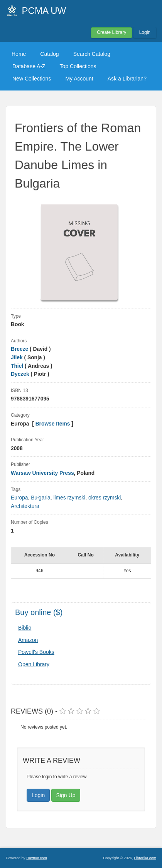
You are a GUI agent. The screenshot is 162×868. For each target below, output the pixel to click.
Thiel (17, 366)
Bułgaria (41, 498)
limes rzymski (69, 498)
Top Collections (78, 66)
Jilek (17, 358)
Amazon (28, 640)
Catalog (49, 54)
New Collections (32, 79)
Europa (19, 498)
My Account (79, 79)
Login (145, 32)
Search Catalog (92, 54)
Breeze (19, 349)
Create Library (111, 32)
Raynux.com (36, 858)
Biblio (25, 628)
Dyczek (20, 374)
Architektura (25, 506)
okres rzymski (105, 498)
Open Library (34, 664)
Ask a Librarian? (127, 79)
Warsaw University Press (42, 473)
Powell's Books (36, 652)
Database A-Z (29, 66)
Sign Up (66, 795)
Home (19, 54)
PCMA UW (44, 11)
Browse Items (53, 424)
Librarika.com (145, 858)
